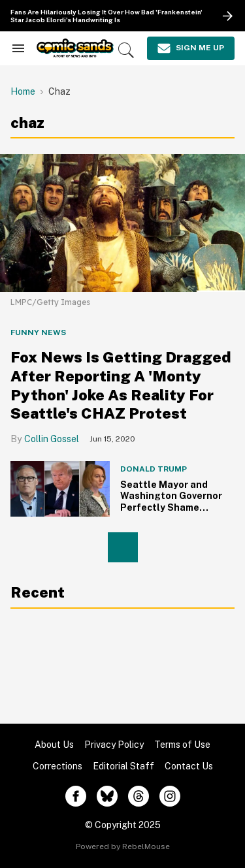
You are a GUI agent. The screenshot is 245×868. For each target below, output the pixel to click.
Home (23, 91)
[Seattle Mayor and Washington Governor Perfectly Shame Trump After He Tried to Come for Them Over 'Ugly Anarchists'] (60, 488)
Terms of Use (182, 745)
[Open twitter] (107, 796)
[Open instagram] (170, 796)
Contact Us (189, 766)
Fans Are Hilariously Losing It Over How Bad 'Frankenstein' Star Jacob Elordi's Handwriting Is (106, 16)
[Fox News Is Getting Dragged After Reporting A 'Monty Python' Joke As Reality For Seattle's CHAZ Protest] (122, 222)
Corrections (57, 766)
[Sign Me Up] (191, 48)
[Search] (126, 50)
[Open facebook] (76, 796)
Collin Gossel (52, 439)
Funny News (38, 332)
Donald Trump (154, 469)
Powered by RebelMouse (123, 846)
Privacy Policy (114, 745)
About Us (54, 745)
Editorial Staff (123, 766)
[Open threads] (139, 796)
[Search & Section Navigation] (18, 48)
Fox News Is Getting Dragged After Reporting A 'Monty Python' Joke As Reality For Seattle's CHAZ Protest (121, 385)
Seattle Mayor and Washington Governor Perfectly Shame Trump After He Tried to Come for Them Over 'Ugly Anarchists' (172, 513)
